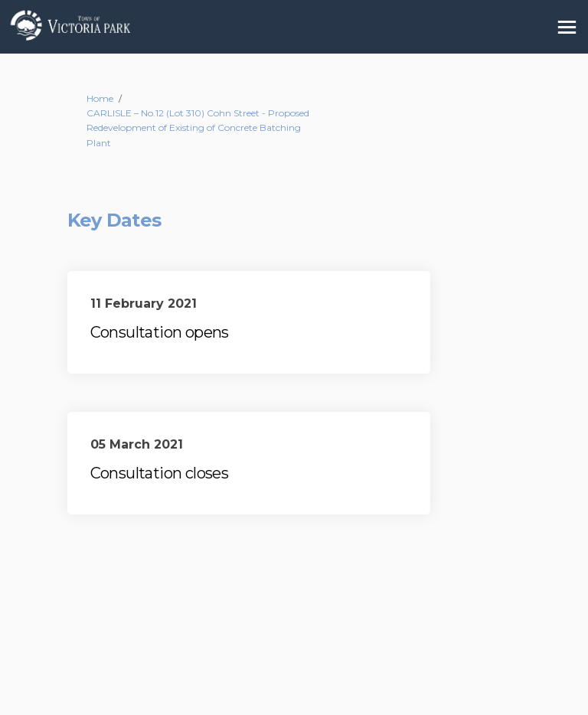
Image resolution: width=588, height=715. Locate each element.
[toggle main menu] (567, 27)
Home (100, 98)
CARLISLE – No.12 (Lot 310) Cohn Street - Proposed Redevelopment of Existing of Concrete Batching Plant (198, 127)
